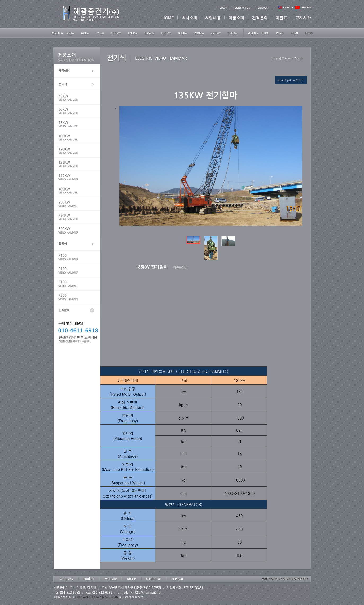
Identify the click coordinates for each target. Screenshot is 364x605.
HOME (168, 18)
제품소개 (236, 18)
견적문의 (260, 18)
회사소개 (189, 18)
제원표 (281, 18)
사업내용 (213, 18)
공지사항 (303, 18)
